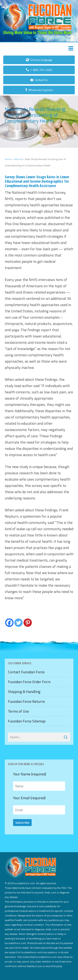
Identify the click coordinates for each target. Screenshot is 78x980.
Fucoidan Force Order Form (29, 682)
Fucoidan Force (20, 130)
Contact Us (39, 80)
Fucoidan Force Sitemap (27, 721)
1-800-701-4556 (39, 70)
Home (8, 159)
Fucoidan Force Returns (26, 701)
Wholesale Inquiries (39, 90)
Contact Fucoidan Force (26, 672)
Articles (44, 130)
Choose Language (39, 60)
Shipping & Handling (24, 692)
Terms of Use (18, 711)
